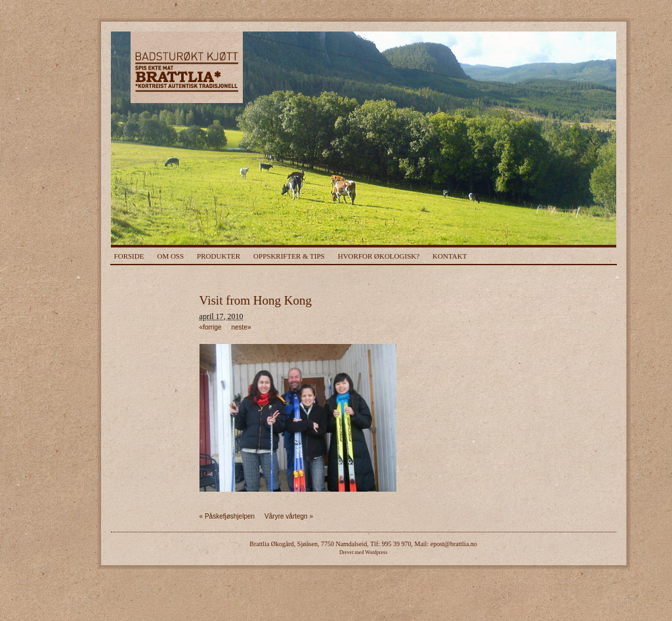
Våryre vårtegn (289, 516)
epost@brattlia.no (454, 544)
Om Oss (170, 256)
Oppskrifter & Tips (289, 256)
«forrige (211, 327)
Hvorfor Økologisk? (379, 256)
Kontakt (450, 256)
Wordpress (376, 552)
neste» (241, 327)
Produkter (219, 256)
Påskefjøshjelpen (227, 516)
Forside (129, 256)
